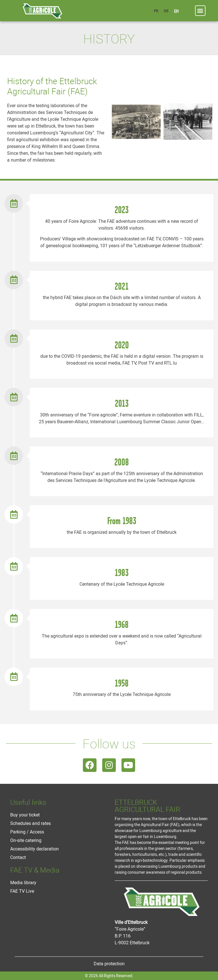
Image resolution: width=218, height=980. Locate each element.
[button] (200, 11)
